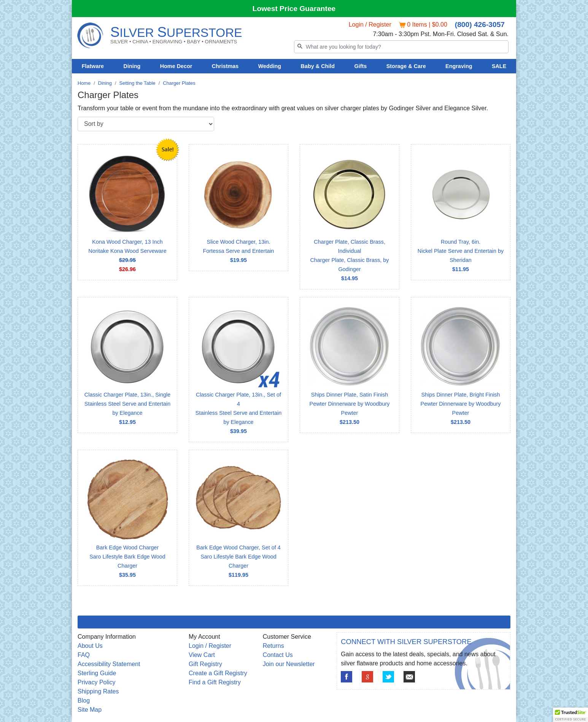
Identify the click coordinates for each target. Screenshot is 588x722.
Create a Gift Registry (218, 673)
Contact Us (278, 655)
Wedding (270, 66)
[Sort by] (146, 124)
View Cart (202, 655)
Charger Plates (179, 83)
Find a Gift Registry (215, 682)
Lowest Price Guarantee (294, 9)
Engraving (459, 66)
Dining (132, 66)
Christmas (225, 66)
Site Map (90, 710)
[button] (571, 715)
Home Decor (176, 66)
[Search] (401, 47)
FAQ (84, 655)
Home (84, 83)
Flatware (93, 66)
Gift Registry (205, 664)
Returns (273, 646)
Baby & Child (318, 66)
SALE (499, 66)
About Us (90, 646)
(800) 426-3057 (480, 25)
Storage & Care (406, 66)
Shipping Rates (98, 691)
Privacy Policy (97, 682)
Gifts (361, 66)
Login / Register (370, 25)
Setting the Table (137, 83)
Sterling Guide (97, 673)
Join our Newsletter (289, 664)
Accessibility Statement (109, 664)
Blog (84, 701)
